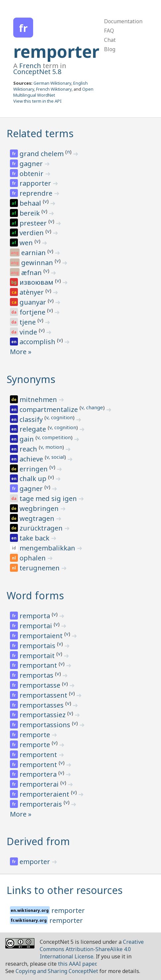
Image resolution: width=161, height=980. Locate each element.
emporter (36, 862)
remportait (38, 656)
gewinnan (38, 263)
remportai (37, 626)
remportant (39, 665)
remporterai (40, 784)
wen (27, 243)
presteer (34, 223)
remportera (39, 774)
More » (21, 352)
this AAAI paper (77, 964)
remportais (38, 646)
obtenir (32, 174)
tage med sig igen (49, 498)
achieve (32, 459)
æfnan (32, 273)
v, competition (54, 437)
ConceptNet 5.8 (37, 72)
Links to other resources (65, 890)
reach (29, 449)
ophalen (33, 558)
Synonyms (31, 379)
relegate (34, 429)
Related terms (40, 133)
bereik (30, 213)
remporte (36, 735)
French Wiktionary (54, 89)
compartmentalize (50, 409)
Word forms (35, 595)
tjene (28, 322)
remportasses (42, 705)
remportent (39, 755)
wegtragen (38, 518)
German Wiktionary (52, 83)
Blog (110, 49)
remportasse (41, 685)
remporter (56, 51)
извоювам (37, 282)
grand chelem (42, 154)
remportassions (46, 725)
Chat (110, 40)
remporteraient (45, 794)
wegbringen (40, 508)
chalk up (34, 479)
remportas (37, 675)
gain (27, 439)
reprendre (37, 193)
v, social (55, 457)
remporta (36, 616)
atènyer (32, 292)
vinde (29, 332)
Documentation (123, 21)
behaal (31, 203)
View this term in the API (37, 101)
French (30, 66)
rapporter (36, 183)
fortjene (33, 312)
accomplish (38, 342)
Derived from (38, 841)
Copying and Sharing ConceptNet (57, 971)
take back (35, 538)
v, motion (51, 447)
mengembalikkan (48, 548)
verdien (32, 233)
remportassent (44, 695)
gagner (32, 164)
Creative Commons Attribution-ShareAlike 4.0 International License (92, 949)
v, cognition (59, 417)
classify (32, 419)
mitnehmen (39, 399)
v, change (92, 407)
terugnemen (40, 568)
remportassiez (43, 715)
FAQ (109, 31)
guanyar (34, 302)
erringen (34, 469)
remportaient (42, 636)
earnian (34, 253)
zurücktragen (42, 528)
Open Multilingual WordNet (53, 92)
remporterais (42, 804)
